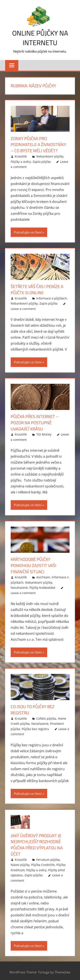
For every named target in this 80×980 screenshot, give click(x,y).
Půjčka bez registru (35, 727)
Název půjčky (20, 862)
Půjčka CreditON (43, 862)
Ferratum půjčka (48, 857)
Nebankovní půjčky (50, 156)
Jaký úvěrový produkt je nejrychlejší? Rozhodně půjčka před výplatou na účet (37, 842)
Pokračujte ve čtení (28, 232)
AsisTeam (43, 575)
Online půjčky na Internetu (40, 38)
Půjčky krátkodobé (42, 586)
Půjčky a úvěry (21, 161)
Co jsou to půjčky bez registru (33, 708)
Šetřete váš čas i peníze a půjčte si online (37, 289)
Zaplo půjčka (42, 161)
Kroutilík (21, 156)
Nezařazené (19, 586)
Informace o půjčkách (52, 297)
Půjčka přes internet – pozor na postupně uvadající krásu (35, 422)
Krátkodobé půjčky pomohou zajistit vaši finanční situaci (33, 564)
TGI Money (44, 433)
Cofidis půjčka (46, 716)
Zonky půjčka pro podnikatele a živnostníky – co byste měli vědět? (38, 144)
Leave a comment (23, 308)
